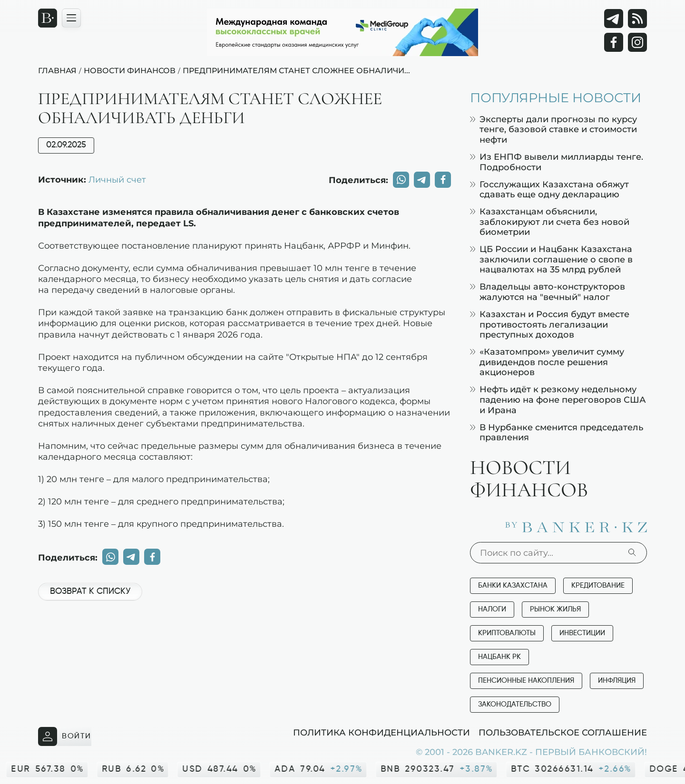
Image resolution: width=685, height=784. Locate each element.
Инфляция (617, 681)
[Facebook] (614, 42)
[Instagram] (637, 42)
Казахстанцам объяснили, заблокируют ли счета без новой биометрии (550, 222)
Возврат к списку (90, 591)
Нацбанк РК (499, 657)
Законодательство (515, 704)
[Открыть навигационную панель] (71, 18)
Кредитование (598, 586)
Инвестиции (582, 633)
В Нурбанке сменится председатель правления (557, 432)
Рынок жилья (555, 609)
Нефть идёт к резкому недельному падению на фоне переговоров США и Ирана (558, 399)
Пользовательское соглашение (563, 732)
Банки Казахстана (513, 586)
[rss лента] (637, 19)
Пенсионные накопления (526, 681)
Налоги (492, 609)
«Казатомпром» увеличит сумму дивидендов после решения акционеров (547, 362)
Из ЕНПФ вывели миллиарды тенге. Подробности (557, 162)
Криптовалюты (507, 633)
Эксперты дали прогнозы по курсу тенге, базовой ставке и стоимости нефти (553, 129)
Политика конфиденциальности (382, 732)
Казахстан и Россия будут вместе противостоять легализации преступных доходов (550, 324)
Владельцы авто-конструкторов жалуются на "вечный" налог (548, 292)
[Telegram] (614, 19)
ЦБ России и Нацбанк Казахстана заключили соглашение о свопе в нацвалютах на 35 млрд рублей (551, 259)
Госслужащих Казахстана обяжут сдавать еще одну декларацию (549, 189)
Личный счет (117, 179)
